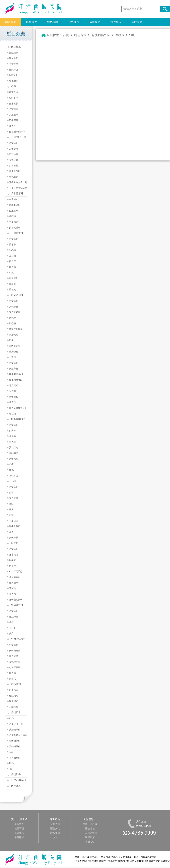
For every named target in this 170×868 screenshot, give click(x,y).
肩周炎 (12, 402)
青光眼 (12, 442)
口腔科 (15, 543)
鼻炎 (11, 532)
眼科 (11, 763)
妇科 (14, 86)
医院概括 (19, 833)
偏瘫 (11, 622)
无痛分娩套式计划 (18, 182)
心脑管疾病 (15, 667)
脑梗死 (12, 290)
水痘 (11, 515)
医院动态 (95, 22)
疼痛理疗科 (17, 605)
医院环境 (14, 70)
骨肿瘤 (12, 391)
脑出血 (12, 284)
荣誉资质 (14, 64)
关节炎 (12, 628)
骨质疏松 (14, 385)
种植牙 (12, 560)
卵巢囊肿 (14, 103)
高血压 (12, 261)
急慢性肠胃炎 (16, 329)
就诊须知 (16, 684)
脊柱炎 (12, 414)
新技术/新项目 (19, 780)
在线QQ (90, 842)
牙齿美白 (14, 555)
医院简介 (14, 53)
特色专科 (53, 22)
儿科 (14, 481)
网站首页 (11, 22)
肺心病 (12, 323)
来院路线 (14, 707)
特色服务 (116, 22)
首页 (66, 35)
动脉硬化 (14, 278)
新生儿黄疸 (15, 171)
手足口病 (14, 521)
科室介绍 (14, 92)
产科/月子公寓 (19, 137)
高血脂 (12, 256)
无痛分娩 (14, 160)
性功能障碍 (15, 205)
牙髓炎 (12, 588)
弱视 (11, 470)
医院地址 (90, 828)
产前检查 (14, 154)
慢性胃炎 (14, 656)
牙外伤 (12, 594)
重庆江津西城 (90, 824)
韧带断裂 (14, 397)
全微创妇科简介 (17, 132)
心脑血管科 (17, 233)
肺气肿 (12, 318)
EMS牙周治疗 (16, 571)
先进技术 (16, 712)
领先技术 (74, 22)
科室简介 (14, 143)
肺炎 (11, 340)
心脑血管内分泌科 (18, 735)
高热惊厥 (14, 538)
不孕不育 (14, 120)
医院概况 (32, 22)
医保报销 (14, 701)
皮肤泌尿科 (17, 193)
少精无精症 (15, 228)
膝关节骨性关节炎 (18, 408)
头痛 (11, 633)
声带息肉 (14, 459)
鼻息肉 (12, 436)
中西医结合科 (18, 639)
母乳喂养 (14, 177)
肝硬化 (12, 679)
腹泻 (11, 509)
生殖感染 (14, 222)
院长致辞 (14, 58)
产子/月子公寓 (16, 724)
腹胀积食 (14, 352)
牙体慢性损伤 (16, 600)
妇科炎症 (14, 98)
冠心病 (12, 250)
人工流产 (14, 115)
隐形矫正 (14, 566)
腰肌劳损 (14, 617)
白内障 (12, 431)
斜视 (11, 464)
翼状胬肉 (14, 447)
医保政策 (90, 837)
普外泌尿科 (15, 746)
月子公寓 (14, 149)
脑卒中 (12, 245)
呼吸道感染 (15, 346)
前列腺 (12, 216)
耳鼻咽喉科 (15, 758)
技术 (55, 837)
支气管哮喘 (15, 312)
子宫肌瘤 (14, 109)
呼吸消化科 (17, 295)
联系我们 (14, 81)
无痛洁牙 (14, 583)
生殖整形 (14, 211)
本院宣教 (137, 22)
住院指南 (14, 696)
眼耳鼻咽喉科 (18, 419)
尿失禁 (12, 126)
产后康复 (14, 166)
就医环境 (19, 828)
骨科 (14, 357)
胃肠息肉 (14, 335)
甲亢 (11, 273)
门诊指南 (14, 690)
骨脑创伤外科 (101, 35)
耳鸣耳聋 (14, 476)
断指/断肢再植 (16, 374)
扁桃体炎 (14, 453)
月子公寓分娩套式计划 (15, 189)
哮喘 (11, 504)
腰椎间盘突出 (16, 380)
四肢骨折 (14, 369)
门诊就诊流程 (90, 833)
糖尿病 (12, 267)
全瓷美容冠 (15, 577)
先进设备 (16, 774)
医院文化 (14, 75)
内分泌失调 (15, 651)
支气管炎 (14, 307)
